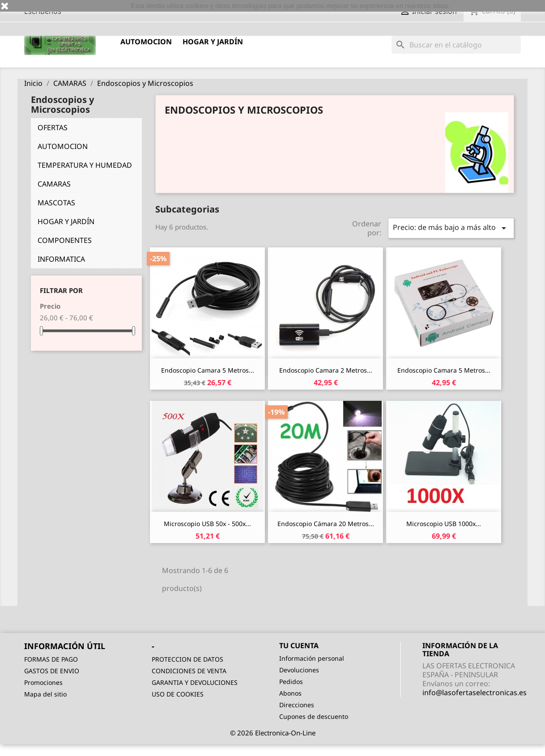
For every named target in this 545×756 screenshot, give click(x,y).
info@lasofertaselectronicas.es (475, 692)
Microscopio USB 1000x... (444, 524)
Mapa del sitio (45, 694)
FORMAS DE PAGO (51, 659)
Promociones (43, 682)
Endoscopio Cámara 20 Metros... (326, 524)
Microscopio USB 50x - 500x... (207, 524)
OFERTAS (53, 127)
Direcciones (297, 705)
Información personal (312, 658)
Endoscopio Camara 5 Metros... (208, 370)
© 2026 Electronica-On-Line (273, 733)
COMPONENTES (65, 240)
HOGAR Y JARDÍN (213, 42)
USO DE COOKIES (178, 694)
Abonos (290, 693)
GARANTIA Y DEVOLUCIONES (195, 682)
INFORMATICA (61, 259)
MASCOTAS (56, 203)
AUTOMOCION (146, 42)
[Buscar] (456, 45)
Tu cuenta (299, 646)
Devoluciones (299, 670)
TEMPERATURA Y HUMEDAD (85, 165)
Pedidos (291, 682)
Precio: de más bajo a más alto (451, 228)
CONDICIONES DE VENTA (189, 671)
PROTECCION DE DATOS (187, 659)
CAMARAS (54, 184)
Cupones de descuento (314, 716)
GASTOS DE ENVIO (52, 671)
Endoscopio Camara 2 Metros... (326, 370)
